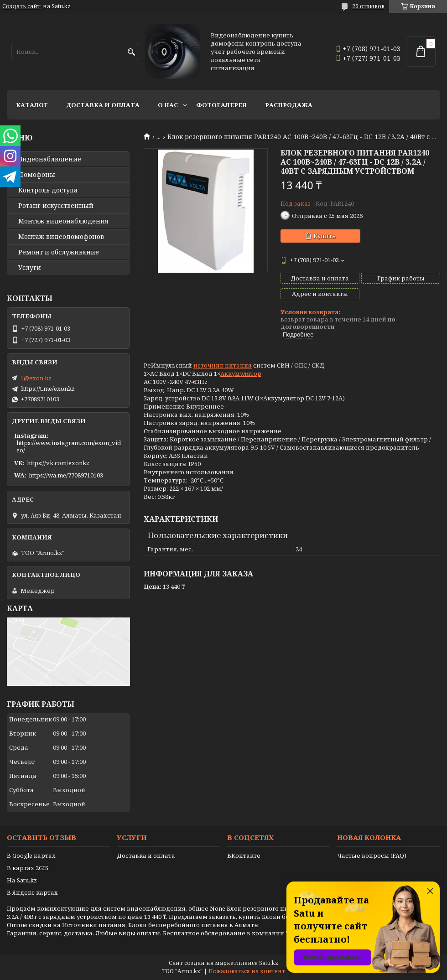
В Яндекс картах (32, 892)
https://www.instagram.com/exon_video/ (69, 446)
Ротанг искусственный (56, 206)
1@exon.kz (36, 378)
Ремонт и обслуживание (59, 252)
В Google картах (31, 856)
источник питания (223, 365)
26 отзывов (368, 6)
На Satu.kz (22, 880)
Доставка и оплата (103, 105)
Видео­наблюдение (50, 159)
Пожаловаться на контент (247, 971)
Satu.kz (269, 963)
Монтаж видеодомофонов (61, 237)
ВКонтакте (244, 856)
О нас (168, 105)
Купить (325, 236)
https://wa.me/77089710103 (66, 475)
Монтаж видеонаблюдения (63, 221)
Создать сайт (21, 6)
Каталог (32, 105)
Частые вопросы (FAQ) (372, 856)
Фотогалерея (221, 105)
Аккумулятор (241, 373)
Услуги (30, 268)
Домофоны (37, 175)
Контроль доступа (48, 190)
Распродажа (289, 105)
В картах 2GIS (28, 868)
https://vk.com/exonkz (58, 463)
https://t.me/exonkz (48, 389)
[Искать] (131, 52)
